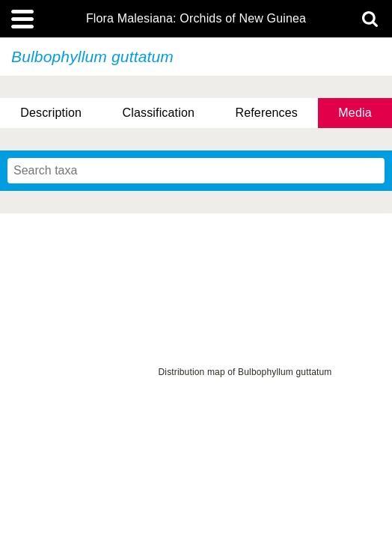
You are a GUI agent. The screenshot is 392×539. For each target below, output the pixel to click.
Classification (159, 113)
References (266, 113)
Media (355, 113)
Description (51, 113)
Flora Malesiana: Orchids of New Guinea (196, 19)
